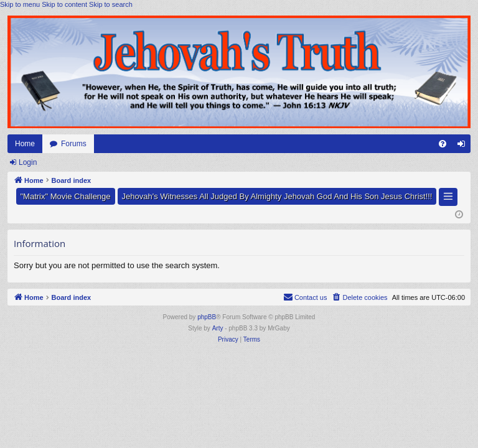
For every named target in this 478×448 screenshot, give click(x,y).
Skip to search (111, 4)
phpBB (207, 317)
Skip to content (64, 4)
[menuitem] (443, 144)
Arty (218, 328)
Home (25, 144)
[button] (448, 197)
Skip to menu (20, 4)
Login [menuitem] (464, 146)
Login (28, 162)
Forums (74, 144)
